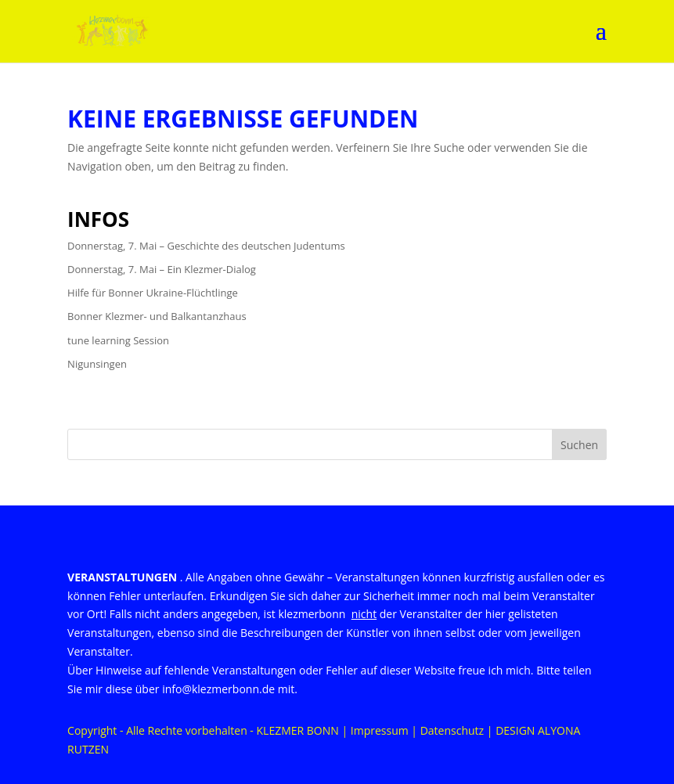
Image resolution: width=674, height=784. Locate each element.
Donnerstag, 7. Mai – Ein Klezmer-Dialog (162, 269)
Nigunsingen (97, 364)
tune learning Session (118, 340)
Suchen (579, 445)
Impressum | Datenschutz (417, 730)
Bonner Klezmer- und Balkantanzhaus (157, 316)
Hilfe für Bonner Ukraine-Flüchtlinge (153, 293)
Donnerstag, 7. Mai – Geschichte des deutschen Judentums (206, 246)
